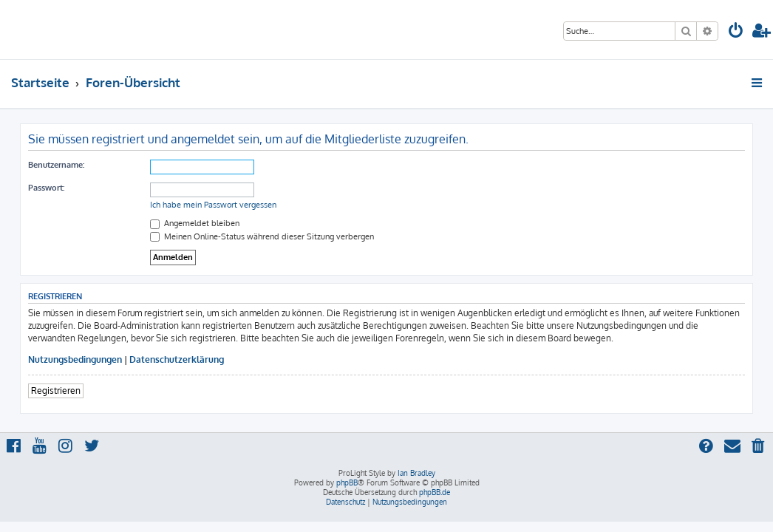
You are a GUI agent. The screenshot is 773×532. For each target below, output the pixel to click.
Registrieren (56, 391)
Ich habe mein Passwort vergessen (213, 205)
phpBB (347, 482)
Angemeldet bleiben (195, 223)
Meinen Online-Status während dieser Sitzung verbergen (262, 236)
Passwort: (46, 188)
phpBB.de (435, 492)
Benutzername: (56, 165)
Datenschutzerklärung (177, 359)
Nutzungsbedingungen (75, 359)
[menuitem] (736, 32)
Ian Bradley (416, 473)
